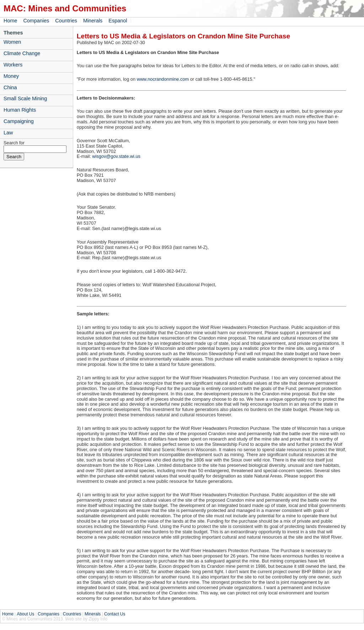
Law (8, 133)
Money (11, 76)
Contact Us (115, 614)
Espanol (118, 21)
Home (10, 21)
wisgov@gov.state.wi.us (116, 156)
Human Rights (20, 110)
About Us (25, 614)
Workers (13, 65)
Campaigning (19, 121)
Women (12, 42)
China (10, 87)
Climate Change (22, 53)
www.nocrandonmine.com (163, 79)
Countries (66, 21)
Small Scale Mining (25, 98)
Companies (36, 21)
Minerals (93, 21)
